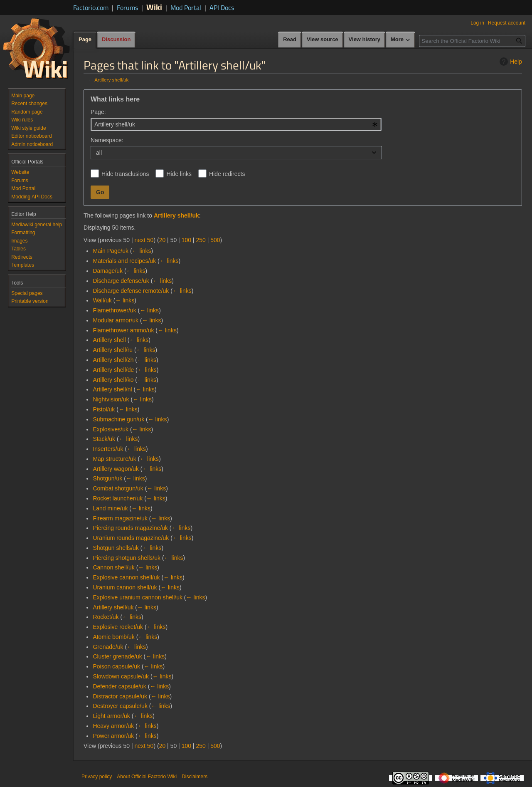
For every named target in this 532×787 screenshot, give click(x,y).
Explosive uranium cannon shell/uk (138, 597)
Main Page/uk (111, 251)
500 (215, 240)
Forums (127, 7)
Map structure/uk (114, 459)
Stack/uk (104, 439)
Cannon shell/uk (113, 567)
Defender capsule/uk (119, 686)
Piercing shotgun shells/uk (127, 558)
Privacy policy (97, 777)
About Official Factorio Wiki (147, 777)
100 (186, 240)
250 (201, 240)
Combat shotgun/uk (118, 488)
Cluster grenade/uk (117, 656)
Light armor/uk (111, 716)
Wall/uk (102, 300)
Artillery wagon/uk (116, 469)
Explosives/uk (111, 429)
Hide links (179, 174)
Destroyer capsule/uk (120, 706)
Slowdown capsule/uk (121, 676)
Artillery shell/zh (113, 360)
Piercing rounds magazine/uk (130, 528)
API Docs (222, 7)
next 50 (144, 240)
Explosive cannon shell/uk (126, 577)
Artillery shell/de (113, 370)
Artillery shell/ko (113, 380)
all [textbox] (99, 153)
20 (163, 240)
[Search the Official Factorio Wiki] (472, 41)
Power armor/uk (113, 736)
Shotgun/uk (107, 478)
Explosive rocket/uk (118, 627)
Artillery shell (109, 340)
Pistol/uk (104, 409)
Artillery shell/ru (113, 350)
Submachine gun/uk (118, 419)
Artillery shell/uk (111, 80)
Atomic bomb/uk (113, 637)
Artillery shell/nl (112, 389)
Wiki (154, 7)
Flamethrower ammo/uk (123, 330)
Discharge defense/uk (121, 281)
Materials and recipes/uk (124, 261)
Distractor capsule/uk (120, 696)
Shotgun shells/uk (116, 548)
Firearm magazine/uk (120, 518)
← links (142, 251)
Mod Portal (186, 7)
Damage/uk (108, 271)
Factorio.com (91, 7)
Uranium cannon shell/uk (125, 587)
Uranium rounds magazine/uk (131, 538)
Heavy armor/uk (113, 726)
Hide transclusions (125, 174)
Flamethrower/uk (114, 310)
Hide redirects (227, 174)
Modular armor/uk (116, 320)
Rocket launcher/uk (118, 498)
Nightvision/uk (111, 399)
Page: (98, 112)
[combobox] (236, 124)
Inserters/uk (108, 449)
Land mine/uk (110, 508)
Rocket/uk (106, 617)
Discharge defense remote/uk (131, 291)
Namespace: (107, 140)
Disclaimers (195, 777)
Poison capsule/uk (116, 666)
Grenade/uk (108, 647)
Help (510, 62)
